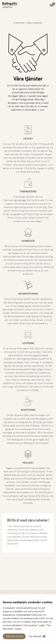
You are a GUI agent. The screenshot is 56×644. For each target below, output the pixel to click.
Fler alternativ (35, 636)
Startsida (19, 23)
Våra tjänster (34, 23)
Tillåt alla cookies (14, 636)
